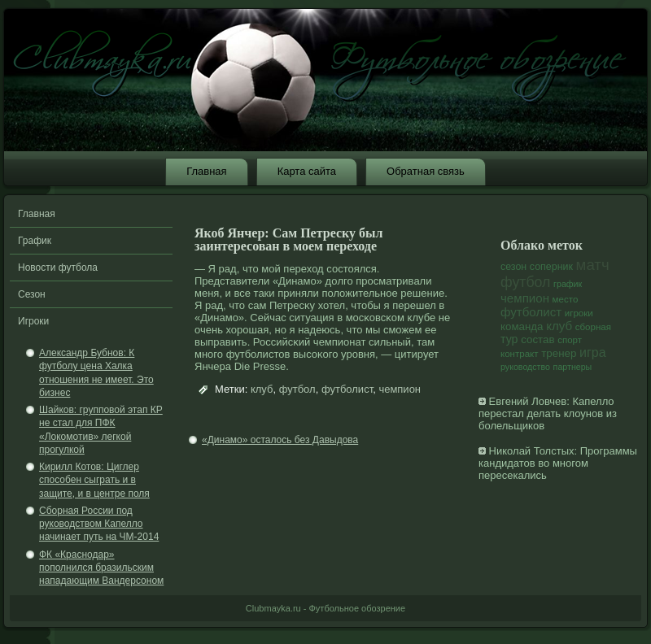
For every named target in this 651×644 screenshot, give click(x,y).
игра (593, 352)
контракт (520, 354)
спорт (570, 340)
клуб (262, 389)
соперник (551, 267)
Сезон (32, 294)
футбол (297, 389)
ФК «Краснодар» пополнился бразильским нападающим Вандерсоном (101, 568)
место (566, 299)
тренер (559, 353)
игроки (579, 313)
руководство (525, 367)
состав (537, 339)
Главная (206, 171)
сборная (593, 327)
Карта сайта (307, 171)
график (568, 284)
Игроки (33, 321)
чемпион (400, 389)
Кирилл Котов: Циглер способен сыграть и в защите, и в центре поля (94, 480)
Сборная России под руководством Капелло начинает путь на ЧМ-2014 (99, 524)
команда (522, 326)
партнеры (573, 367)
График (35, 241)
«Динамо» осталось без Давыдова (280, 440)
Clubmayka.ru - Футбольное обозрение (325, 608)
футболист (347, 389)
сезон (513, 267)
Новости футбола (58, 268)
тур (509, 339)
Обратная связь (426, 171)
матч (593, 265)
